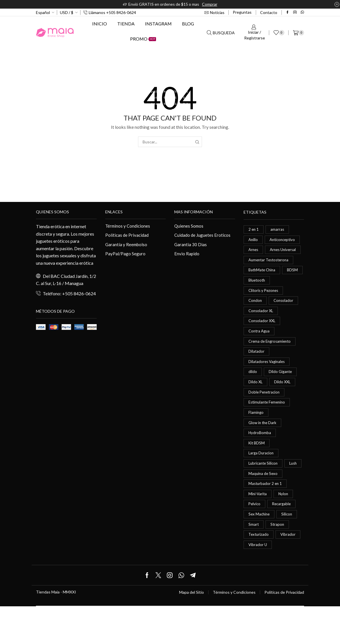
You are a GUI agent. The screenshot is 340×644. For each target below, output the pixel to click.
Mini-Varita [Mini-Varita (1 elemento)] (258, 528)
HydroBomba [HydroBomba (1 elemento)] (260, 454)
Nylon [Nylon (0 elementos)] (284, 528)
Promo (143, 39)
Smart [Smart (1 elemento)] (254, 560)
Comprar (210, 4)
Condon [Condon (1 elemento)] (256, 315)
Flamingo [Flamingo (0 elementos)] (256, 432)
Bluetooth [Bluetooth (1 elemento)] (280, 293)
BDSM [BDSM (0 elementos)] (254, 293)
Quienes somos (52, 212)
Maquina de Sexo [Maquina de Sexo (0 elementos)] (264, 507)
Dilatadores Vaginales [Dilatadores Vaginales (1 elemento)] (268, 379)
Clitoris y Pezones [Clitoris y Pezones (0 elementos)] (264, 304)
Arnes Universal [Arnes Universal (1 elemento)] (263, 261)
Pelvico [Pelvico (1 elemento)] (255, 539)
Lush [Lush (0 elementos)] (253, 496)
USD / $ (67, 12)
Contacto (269, 12)
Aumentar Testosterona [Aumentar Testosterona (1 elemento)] (270, 272)
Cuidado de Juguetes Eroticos (203, 235)
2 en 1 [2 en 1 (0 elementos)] (254, 229)
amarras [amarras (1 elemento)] (278, 229)
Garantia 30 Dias (191, 245)
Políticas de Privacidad (128, 235)
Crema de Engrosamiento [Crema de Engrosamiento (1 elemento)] (271, 358)
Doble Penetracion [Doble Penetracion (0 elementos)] (265, 411)
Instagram (158, 24)
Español (43, 12)
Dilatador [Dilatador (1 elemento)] (257, 368)
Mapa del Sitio (192, 630)
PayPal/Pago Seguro (125, 255)
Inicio (100, 24)
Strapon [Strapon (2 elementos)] (278, 560)
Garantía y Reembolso (127, 245)
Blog (188, 24)
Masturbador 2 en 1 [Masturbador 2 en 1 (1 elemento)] (266, 518)
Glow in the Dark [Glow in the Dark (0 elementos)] (263, 443)
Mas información (194, 212)
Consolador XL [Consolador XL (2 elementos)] (261, 325)
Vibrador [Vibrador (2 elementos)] (289, 571)
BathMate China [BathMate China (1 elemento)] (263, 283)
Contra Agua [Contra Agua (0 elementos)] (260, 347)
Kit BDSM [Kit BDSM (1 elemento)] (257, 465)
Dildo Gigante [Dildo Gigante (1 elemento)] (281, 390)
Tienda (126, 24)
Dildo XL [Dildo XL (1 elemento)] (256, 400)
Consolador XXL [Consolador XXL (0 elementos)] (263, 336)
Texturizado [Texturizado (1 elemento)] (259, 571)
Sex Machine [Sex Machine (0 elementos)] (260, 550)
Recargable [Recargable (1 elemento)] (283, 539)
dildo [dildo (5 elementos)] (253, 390)
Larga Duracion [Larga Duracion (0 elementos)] (262, 475)
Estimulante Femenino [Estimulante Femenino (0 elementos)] (268, 422)
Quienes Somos (189, 226)
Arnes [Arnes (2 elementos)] (254, 251)
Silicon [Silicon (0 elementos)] (288, 550)
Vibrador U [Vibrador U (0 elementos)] (258, 582)
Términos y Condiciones (128, 226)
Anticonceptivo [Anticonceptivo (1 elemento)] (284, 240)
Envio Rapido (187, 255)
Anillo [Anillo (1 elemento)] (253, 240)
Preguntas (242, 12)
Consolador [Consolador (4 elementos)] (285, 315)
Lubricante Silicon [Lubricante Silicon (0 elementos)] (264, 486)
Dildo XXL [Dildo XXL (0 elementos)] (283, 400)
